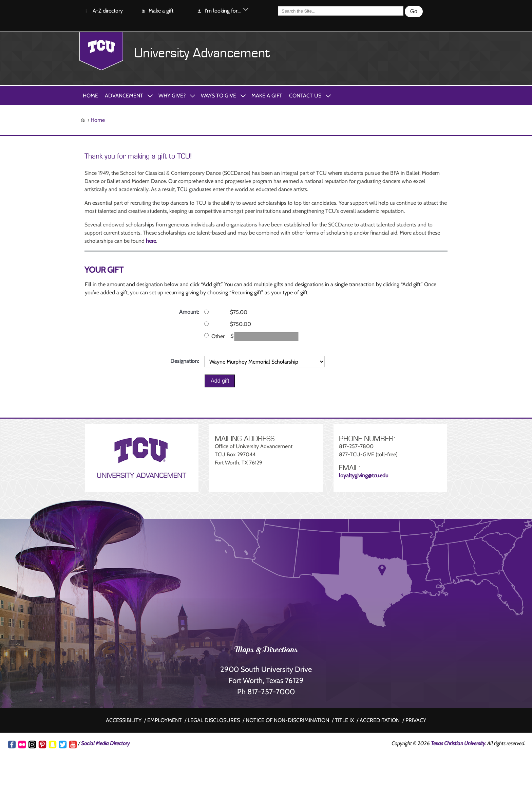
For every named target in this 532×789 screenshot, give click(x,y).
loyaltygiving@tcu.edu (364, 475)
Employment (165, 720)
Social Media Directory (105, 743)
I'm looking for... (219, 11)
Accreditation (380, 720)
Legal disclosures (214, 720)
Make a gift (157, 11)
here (151, 241)
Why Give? (172, 96)
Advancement (124, 96)
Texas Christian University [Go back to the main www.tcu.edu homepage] (458, 743)
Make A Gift (267, 96)
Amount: (189, 312)
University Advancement (202, 53)
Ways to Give (218, 96)
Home (90, 96)
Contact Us (305, 96)
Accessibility (124, 720)
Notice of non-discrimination (287, 720)
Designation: (185, 361)
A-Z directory (104, 11)
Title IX (344, 720)
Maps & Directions (266, 650)
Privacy (416, 720)
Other (218, 336)
